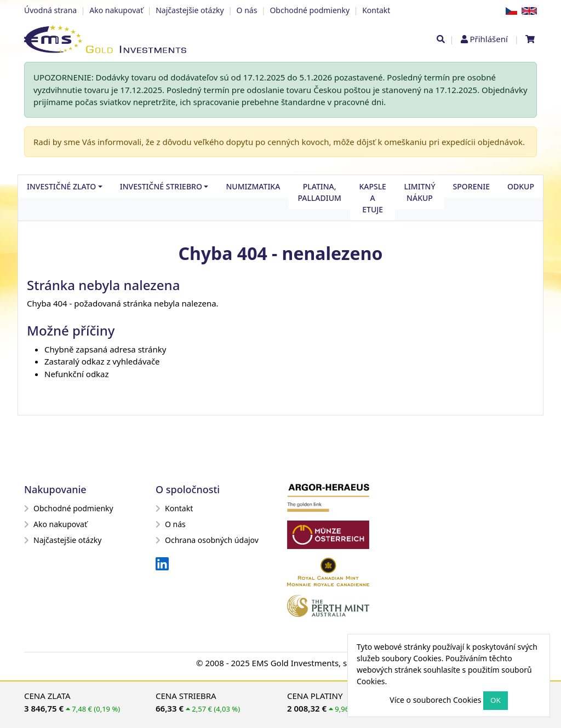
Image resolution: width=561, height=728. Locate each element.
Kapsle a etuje (373, 198)
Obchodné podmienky (310, 10)
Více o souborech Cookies (435, 700)
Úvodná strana (50, 10)
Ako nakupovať (116, 10)
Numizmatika (253, 186)
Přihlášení (488, 39)
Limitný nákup (419, 192)
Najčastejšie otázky (190, 10)
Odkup (521, 186)
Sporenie (471, 186)
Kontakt (376, 10)
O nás (247, 10)
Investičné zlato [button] (61, 186)
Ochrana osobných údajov (207, 540)
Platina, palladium (319, 192)
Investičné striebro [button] (161, 186)
